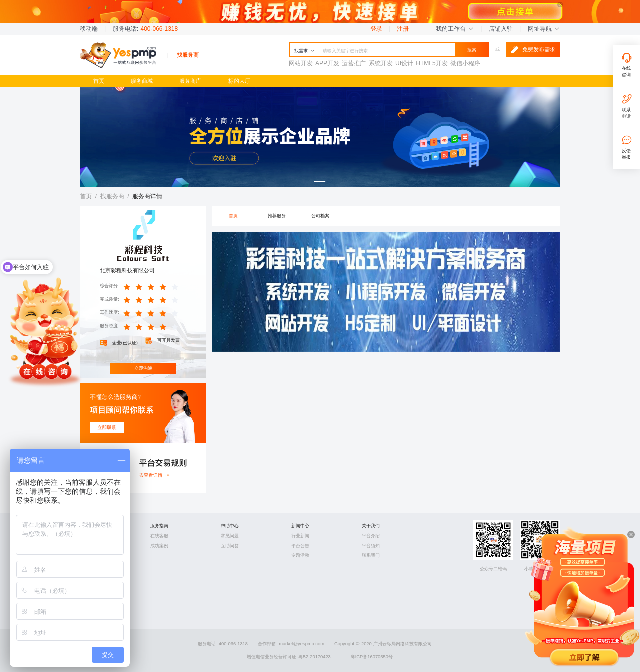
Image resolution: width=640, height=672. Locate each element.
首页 (99, 81)
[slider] (152, 286)
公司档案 (320, 216)
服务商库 (190, 81)
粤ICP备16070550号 (372, 657)
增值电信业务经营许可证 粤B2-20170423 (289, 657)
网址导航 (544, 29)
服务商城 (142, 81)
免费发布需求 (533, 50)
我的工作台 (455, 29)
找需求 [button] (305, 51)
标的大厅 (239, 81)
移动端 (89, 29)
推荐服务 (277, 216)
